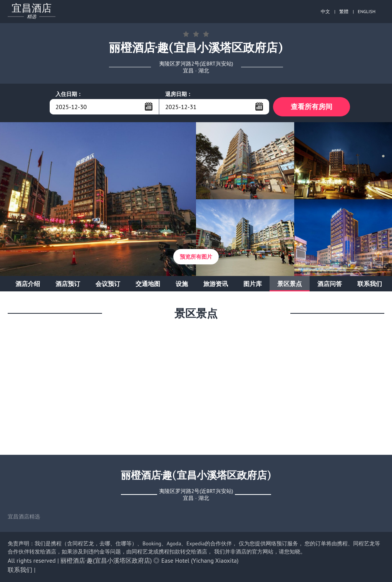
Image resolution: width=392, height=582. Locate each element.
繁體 (344, 11)
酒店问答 (330, 284)
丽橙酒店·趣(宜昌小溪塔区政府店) (106, 560)
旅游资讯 (216, 284)
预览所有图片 (196, 257)
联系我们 (370, 284)
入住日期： (69, 94)
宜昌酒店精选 (24, 516)
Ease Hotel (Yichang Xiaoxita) (200, 560)
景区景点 (290, 284)
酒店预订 (68, 284)
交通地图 (148, 284)
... (149, 106)
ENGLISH (367, 11)
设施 (182, 284)
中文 (325, 11)
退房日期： (179, 94)
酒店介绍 (28, 284)
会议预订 (108, 284)
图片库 (253, 284)
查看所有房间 (312, 107)
